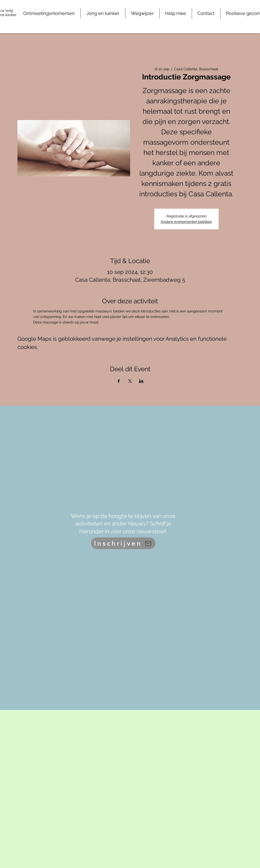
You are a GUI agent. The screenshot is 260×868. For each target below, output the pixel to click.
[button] (176, 13)
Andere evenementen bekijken (186, 222)
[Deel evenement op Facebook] (119, 381)
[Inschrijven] (123, 543)
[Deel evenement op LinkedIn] (141, 381)
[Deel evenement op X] (130, 381)
